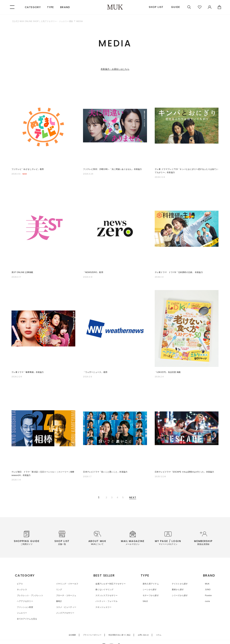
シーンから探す (151, 579)
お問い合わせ (143, 624)
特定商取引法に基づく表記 (119, 624)
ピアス (19, 573)
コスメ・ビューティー (67, 596)
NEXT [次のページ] (144, 488)
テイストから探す (180, 573)
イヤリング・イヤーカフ (68, 573)
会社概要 (72, 624)
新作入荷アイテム (152, 573)
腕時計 (58, 590)
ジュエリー (21, 602)
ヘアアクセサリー (24, 590)
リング (58, 579)
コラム (159, 624)
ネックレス (21, 579)
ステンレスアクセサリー (107, 585)
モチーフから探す (152, 585)
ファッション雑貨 (24, 596)
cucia (206, 590)
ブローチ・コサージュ (67, 585)
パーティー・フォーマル (107, 590)
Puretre (207, 585)
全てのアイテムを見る (27, 608)
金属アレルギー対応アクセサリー (112, 573)
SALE (146, 590)
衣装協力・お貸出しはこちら (115, 69)
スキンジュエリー (104, 596)
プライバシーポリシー (92, 624)
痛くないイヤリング (105, 579)
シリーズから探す (180, 585)
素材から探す (178, 579)
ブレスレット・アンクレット (30, 585)
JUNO (206, 579)
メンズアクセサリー (65, 602)
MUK (206, 573)
